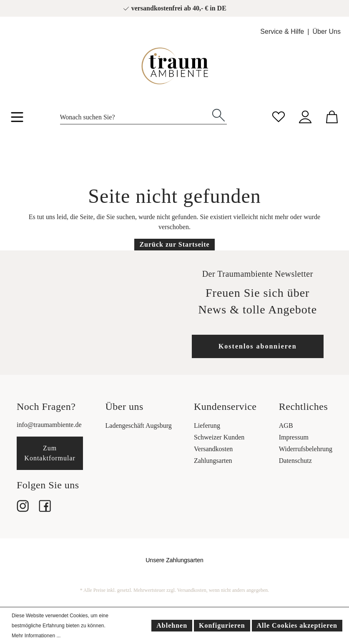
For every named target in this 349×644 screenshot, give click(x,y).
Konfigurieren (222, 625)
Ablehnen (172, 625)
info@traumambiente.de (49, 425)
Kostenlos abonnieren (258, 346)
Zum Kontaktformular (50, 453)
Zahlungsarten (213, 461)
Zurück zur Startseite (174, 244)
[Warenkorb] (332, 116)
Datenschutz (295, 461)
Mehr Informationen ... (36, 636)
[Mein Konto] (305, 116)
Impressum (294, 437)
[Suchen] (218, 114)
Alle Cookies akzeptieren (297, 625)
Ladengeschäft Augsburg (139, 426)
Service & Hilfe (282, 32)
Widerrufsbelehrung (306, 449)
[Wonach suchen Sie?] (135, 115)
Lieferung (207, 426)
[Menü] (17, 119)
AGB (286, 426)
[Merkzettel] (279, 116)
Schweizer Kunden (219, 437)
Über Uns (326, 32)
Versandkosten (213, 449)
